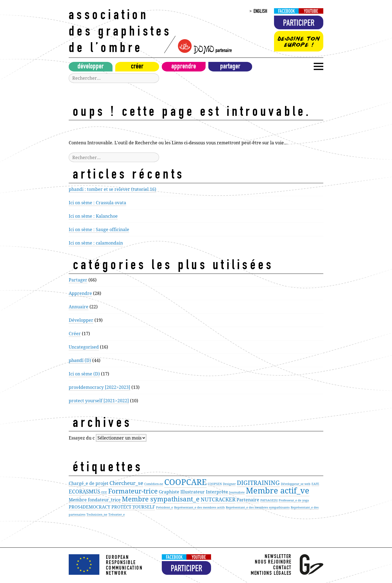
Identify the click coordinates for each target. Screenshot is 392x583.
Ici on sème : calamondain (96, 243)
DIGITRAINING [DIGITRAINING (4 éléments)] (258, 483)
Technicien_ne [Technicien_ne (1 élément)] (97, 515)
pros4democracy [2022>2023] (100, 387)
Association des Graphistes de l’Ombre (120, 33)
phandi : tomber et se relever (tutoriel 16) (113, 189)
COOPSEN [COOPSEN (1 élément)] (215, 484)
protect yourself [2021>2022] (99, 401)
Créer (137, 67)
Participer (299, 24)
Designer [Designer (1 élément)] (229, 484)
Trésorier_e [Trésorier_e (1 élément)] (117, 515)
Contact (282, 568)
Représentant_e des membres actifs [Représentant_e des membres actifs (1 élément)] (199, 507)
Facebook (286, 12)
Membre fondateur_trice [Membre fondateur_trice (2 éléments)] (95, 500)
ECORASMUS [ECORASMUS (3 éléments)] (84, 491)
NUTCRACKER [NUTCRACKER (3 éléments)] (218, 499)
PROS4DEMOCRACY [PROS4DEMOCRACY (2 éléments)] (90, 507)
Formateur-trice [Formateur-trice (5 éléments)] (133, 491)
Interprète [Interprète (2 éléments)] (217, 492)
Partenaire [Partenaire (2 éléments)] (248, 500)
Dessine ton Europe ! (299, 42)
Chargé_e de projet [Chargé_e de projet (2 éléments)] (89, 483)
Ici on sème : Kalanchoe (93, 216)
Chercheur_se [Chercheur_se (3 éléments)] (126, 483)
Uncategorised (84, 347)
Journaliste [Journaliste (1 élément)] (237, 492)
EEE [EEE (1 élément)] (104, 492)
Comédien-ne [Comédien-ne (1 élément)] (154, 484)
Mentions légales (271, 574)
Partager (230, 67)
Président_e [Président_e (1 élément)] (165, 507)
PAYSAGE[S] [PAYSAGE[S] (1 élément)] (269, 500)
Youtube (311, 12)
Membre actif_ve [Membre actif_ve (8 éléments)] (278, 490)
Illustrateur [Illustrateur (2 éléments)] (193, 492)
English (260, 12)
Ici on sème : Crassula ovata (97, 203)
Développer (91, 67)
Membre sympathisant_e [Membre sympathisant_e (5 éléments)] (161, 499)
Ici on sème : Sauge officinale (99, 229)
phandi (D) (80, 360)
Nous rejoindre (273, 563)
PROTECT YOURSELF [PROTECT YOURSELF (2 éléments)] (133, 507)
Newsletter (278, 557)
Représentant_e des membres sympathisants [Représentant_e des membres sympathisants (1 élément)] (258, 507)
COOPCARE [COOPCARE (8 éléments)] (185, 482)
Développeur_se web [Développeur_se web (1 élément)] (296, 484)
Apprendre (184, 67)
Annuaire (79, 307)
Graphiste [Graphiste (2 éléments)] (169, 492)
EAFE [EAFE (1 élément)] (315, 484)
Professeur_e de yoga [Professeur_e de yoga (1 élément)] (294, 500)
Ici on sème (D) (84, 374)
